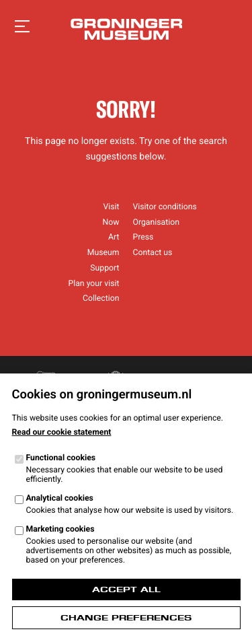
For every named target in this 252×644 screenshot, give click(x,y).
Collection (101, 298)
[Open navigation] (22, 27)
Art (114, 237)
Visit (111, 207)
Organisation (156, 222)
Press (143, 237)
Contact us (153, 252)
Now (111, 222)
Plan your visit (93, 283)
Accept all (126, 589)
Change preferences (126, 618)
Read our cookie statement (62, 432)
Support (104, 268)
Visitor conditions (165, 207)
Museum (103, 252)
